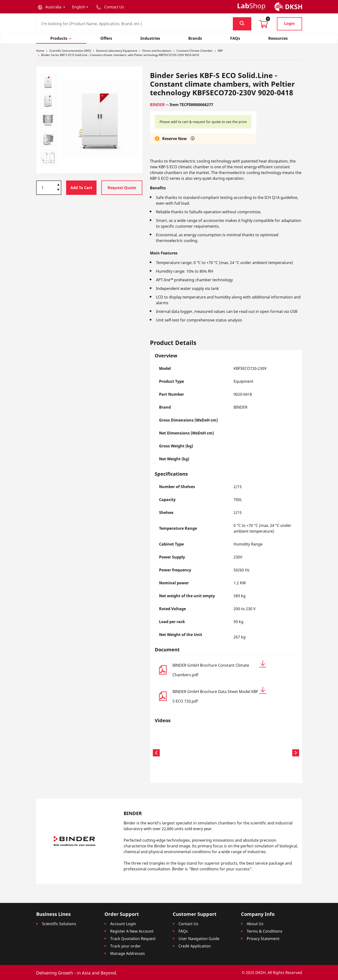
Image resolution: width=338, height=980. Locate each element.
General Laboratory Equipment (117, 51)
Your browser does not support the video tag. (178, 752)
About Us (255, 924)
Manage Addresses (128, 953)
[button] (52, 7)
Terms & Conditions (265, 931)
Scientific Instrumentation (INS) (70, 51)
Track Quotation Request (133, 939)
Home (40, 51)
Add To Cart (81, 188)
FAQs (183, 931)
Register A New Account (132, 931)
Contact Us (188, 924)
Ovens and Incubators (157, 51)
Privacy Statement (263, 939)
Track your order (126, 946)
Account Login (123, 924)
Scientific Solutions (59, 924)
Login (289, 23)
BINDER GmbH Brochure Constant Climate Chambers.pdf (219, 669)
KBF (220, 51)
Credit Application (195, 946)
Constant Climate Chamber (195, 51)
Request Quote (122, 188)
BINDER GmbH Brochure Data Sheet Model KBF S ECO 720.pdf (219, 695)
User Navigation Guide (199, 939)
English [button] (79, 7)
